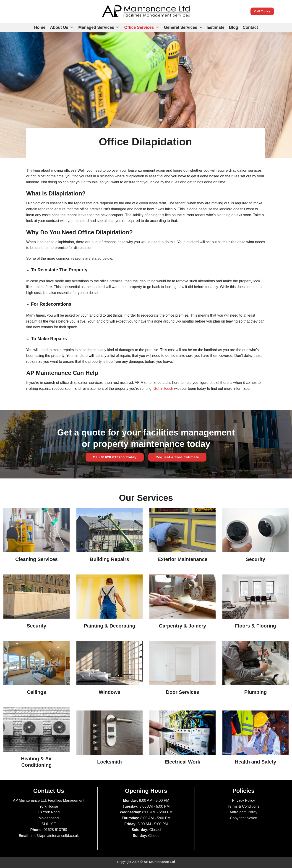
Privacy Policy (243, 800)
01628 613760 (55, 830)
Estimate (216, 27)
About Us (62, 27)
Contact (250, 27)
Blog (234, 27)
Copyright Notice (243, 818)
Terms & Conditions (244, 806)
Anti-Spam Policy (243, 812)
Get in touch (163, 389)
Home (40, 27)
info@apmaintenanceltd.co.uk (55, 836)
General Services (183, 27)
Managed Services (99, 27)
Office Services (142, 27)
